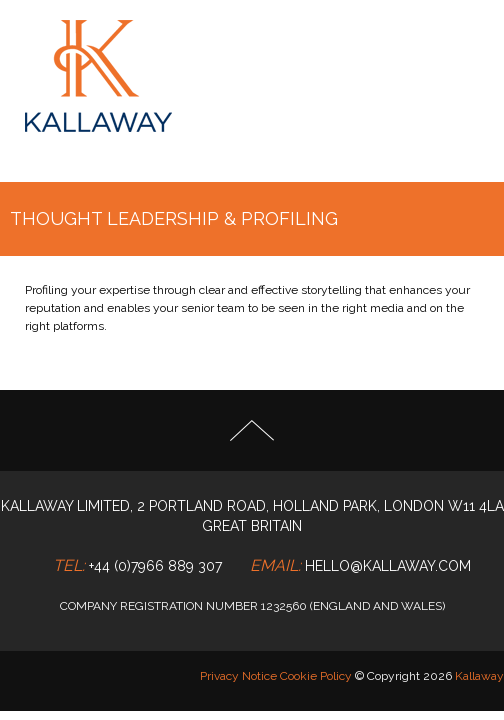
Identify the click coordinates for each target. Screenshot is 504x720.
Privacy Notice (238, 676)
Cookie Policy (316, 676)
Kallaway (479, 676)
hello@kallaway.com (388, 566)
